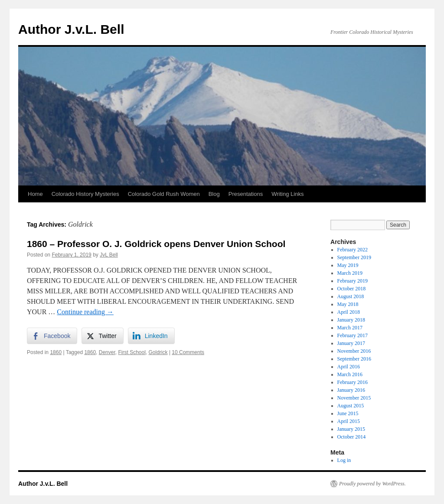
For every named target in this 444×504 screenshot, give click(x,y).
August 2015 (351, 406)
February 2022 (353, 250)
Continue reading (85, 312)
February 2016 (353, 382)
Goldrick (158, 352)
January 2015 (351, 429)
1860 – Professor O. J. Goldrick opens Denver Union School (156, 244)
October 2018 (352, 289)
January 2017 (351, 343)
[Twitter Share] (102, 336)
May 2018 (348, 304)
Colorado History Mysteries (85, 194)
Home (35, 194)
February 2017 (353, 335)
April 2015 (349, 421)
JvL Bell (109, 255)
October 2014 (352, 437)
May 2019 (348, 265)
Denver (107, 352)
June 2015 (348, 413)
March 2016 (350, 374)
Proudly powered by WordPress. (372, 484)
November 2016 (354, 351)
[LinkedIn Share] (151, 336)
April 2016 (349, 367)
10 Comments (188, 352)
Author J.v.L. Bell (71, 29)
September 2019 (354, 257)
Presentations (246, 194)
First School (132, 352)
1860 (56, 352)
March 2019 (350, 273)
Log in (344, 460)
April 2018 (349, 312)
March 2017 (350, 328)
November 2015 (354, 398)
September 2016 (354, 359)
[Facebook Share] (52, 336)
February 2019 (353, 281)
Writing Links (287, 194)
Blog (214, 194)
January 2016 (351, 390)
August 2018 (351, 296)
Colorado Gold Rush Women (164, 194)
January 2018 (351, 320)
